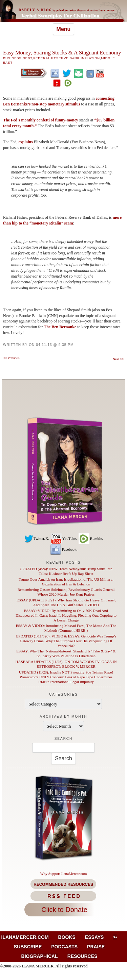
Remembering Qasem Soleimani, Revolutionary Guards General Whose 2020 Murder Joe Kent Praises (66, 592)
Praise (96, 947)
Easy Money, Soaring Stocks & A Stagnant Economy (62, 53)
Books (67, 937)
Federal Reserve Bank (56, 58)
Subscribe (28, 947)
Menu (64, 29)
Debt (27, 58)
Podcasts (64, 947)
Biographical (40, 956)
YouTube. (63, 538)
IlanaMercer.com (25, 937)
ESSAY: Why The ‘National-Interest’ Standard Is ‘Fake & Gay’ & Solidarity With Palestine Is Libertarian (66, 653)
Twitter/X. (37, 538)
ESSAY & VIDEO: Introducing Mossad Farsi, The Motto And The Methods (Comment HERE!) (66, 628)
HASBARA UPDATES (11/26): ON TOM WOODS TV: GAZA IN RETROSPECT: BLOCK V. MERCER (66, 664)
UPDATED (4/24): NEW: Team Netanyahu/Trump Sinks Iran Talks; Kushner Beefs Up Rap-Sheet (66, 571)
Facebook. (63, 549)
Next (118, 359)
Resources (82, 956)
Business (12, 58)
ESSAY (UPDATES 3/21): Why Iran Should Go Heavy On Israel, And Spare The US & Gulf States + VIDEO (66, 602)
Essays (94, 937)
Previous (11, 358)
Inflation (91, 58)
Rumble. (90, 538)
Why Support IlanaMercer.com (63, 874)
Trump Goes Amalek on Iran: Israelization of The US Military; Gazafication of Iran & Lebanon (66, 582)
